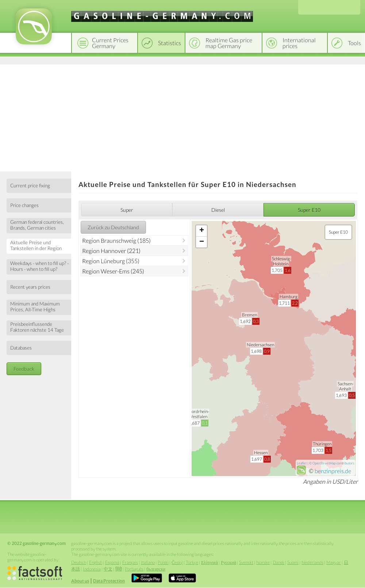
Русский (228, 562)
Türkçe (192, 562)
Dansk (278, 562)
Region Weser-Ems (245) (113, 271)
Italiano (148, 562)
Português (134, 569)
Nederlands (312, 562)
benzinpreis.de (333, 471)
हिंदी (119, 569)
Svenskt (246, 562)
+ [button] (202, 231)
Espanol (112, 562)
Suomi (293, 562)
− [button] (202, 242)
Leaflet (302, 463)
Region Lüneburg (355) (111, 261)
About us (80, 581)
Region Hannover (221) (111, 251)
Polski (163, 562)
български (156, 569)
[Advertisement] (182, 117)
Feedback (24, 369)
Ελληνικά (210, 562)
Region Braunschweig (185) (116, 240)
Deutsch (79, 562)
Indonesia (92, 569)
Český (177, 562)
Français (130, 562)
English (96, 562)
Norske (263, 562)
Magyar (334, 562)
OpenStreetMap (324, 463)
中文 (108, 569)
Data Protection (109, 581)
